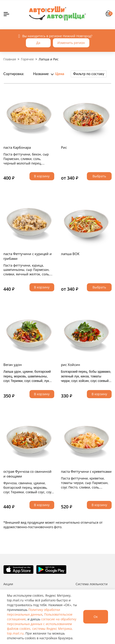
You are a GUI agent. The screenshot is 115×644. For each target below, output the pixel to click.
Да (38, 43)
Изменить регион (71, 43)
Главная (10, 59)
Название (41, 74)
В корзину (42, 176)
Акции (8, 584)
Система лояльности (92, 584)
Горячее (27, 59)
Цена (60, 74)
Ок (96, 617)
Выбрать (99, 176)
